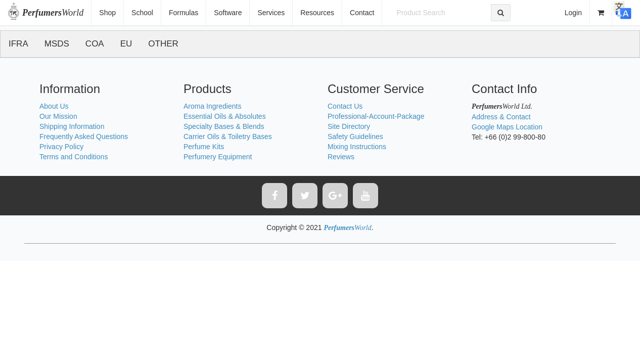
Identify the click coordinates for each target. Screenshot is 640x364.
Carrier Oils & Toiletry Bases (228, 136)
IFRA (18, 44)
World (53, 13)
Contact (362, 13)
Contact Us (345, 106)
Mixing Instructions (357, 147)
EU (126, 44)
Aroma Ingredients (212, 106)
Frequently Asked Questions (84, 136)
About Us (54, 106)
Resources (317, 13)
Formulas (184, 13)
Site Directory (349, 126)
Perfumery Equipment (218, 157)
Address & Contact (501, 117)
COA (95, 44)
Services (271, 13)
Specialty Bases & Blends (224, 126)
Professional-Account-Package (376, 116)
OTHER (163, 44)
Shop (107, 13)
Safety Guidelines (355, 136)
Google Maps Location (507, 127)
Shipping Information (72, 126)
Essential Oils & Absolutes (225, 116)
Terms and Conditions (74, 157)
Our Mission (58, 116)
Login (573, 13)
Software (228, 13)
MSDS (57, 44)
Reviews (341, 157)
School (142, 13)
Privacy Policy (61, 147)
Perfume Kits (204, 147)
